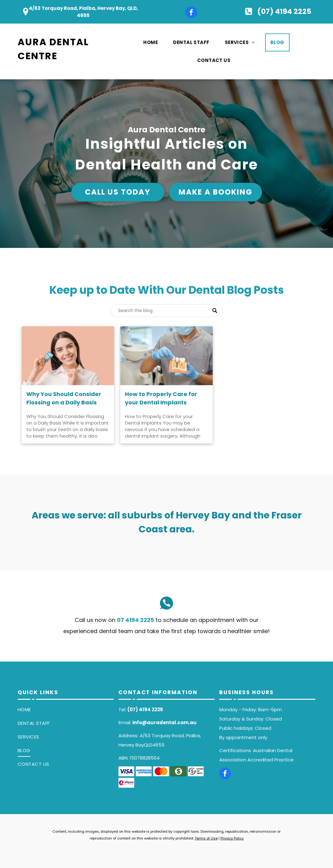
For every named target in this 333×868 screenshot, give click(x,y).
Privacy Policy (232, 838)
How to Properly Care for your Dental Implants (161, 398)
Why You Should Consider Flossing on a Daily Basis (64, 398)
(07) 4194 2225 (145, 709)
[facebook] (191, 13)
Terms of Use (206, 838)
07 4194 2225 (135, 620)
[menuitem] (153, 42)
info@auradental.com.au (164, 723)
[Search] (166, 311)
